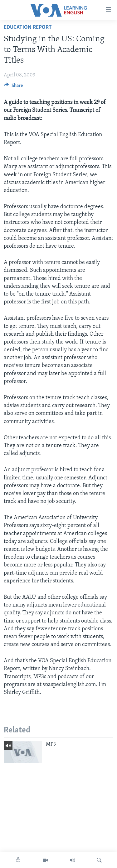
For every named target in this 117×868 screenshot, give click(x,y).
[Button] (13, 87)
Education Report (28, 27)
